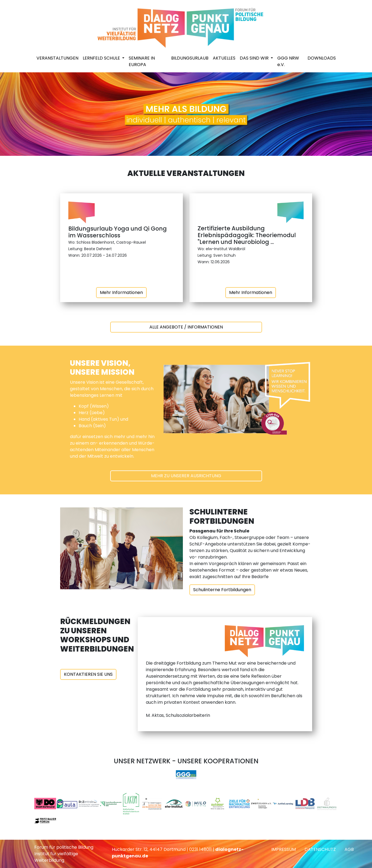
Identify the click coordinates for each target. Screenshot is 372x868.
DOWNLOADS (322, 58)
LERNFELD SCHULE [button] (102, 58)
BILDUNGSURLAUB (190, 58)
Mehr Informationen (121, 292)
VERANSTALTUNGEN (57, 58)
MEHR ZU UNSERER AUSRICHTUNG (186, 476)
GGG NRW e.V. (288, 61)
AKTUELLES (224, 58)
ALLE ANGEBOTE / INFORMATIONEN (186, 327)
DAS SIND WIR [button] (255, 58)
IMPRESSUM (284, 849)
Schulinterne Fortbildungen (222, 590)
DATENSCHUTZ (320, 849)
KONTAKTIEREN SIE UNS (88, 674)
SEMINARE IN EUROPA (142, 61)
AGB (349, 849)
